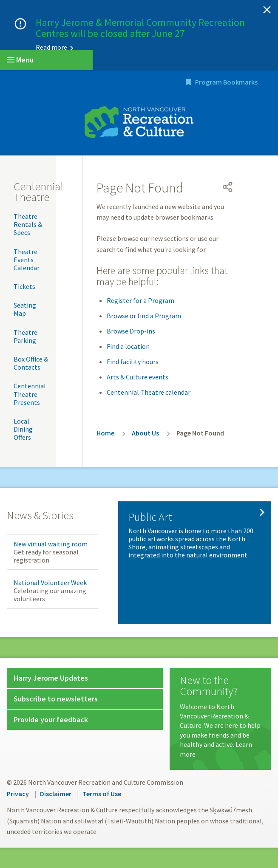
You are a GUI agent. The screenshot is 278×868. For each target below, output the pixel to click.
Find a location (128, 346)
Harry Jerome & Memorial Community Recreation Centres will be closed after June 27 (140, 28)
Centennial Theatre (38, 192)
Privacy (18, 794)
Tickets (24, 286)
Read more (51, 47)
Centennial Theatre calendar (149, 392)
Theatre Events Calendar (27, 260)
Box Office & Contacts (31, 363)
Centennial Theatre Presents (30, 394)
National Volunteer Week (50, 582)
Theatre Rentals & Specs (28, 224)
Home (105, 433)
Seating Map (25, 309)
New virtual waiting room (51, 544)
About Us (145, 433)
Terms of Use (102, 794)
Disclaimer (56, 794)
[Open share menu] (228, 187)
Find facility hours (133, 362)
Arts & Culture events (138, 377)
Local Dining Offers (23, 429)
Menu (20, 60)
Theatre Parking (26, 336)
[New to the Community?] (220, 717)
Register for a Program (140, 300)
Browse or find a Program (144, 316)
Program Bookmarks (226, 82)
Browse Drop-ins (131, 331)
